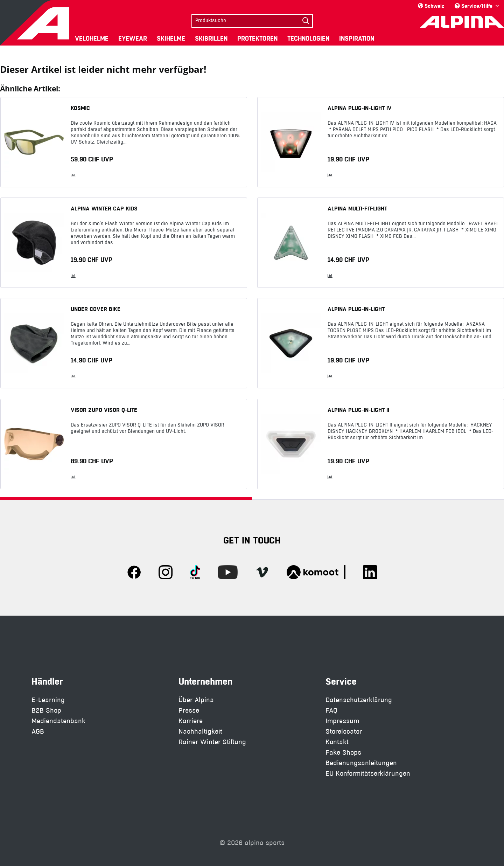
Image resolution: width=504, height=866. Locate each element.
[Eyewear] (133, 38)
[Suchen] (306, 21)
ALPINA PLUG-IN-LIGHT (356, 309)
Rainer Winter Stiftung (212, 742)
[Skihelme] (171, 38)
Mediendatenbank (58, 721)
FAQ (331, 710)
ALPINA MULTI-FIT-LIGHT (357, 208)
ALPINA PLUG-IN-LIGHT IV (360, 108)
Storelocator (344, 731)
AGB (38, 731)
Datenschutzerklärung (359, 700)
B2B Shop (46, 710)
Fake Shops (343, 752)
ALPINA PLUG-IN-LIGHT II (358, 410)
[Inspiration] (357, 38)
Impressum (342, 721)
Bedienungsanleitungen (361, 763)
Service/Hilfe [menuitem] (474, 6)
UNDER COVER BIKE (96, 309)
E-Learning (48, 700)
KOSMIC (80, 108)
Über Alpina (196, 700)
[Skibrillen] (211, 38)
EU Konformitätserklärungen (368, 773)
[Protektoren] (257, 38)
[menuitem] (252, 20)
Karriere (191, 721)
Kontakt (337, 742)
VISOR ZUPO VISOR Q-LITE (104, 410)
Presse (189, 710)
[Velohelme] (92, 38)
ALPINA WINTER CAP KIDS (104, 208)
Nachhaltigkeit (200, 731)
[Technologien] (308, 38)
